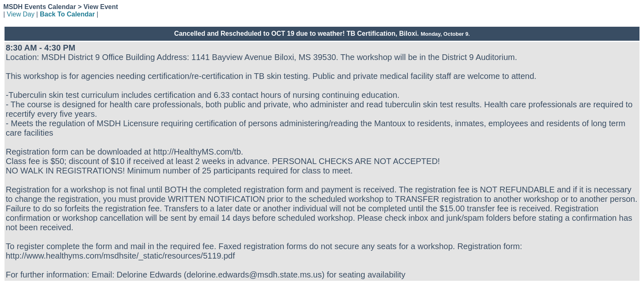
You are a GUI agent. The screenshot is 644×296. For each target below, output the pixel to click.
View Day (21, 14)
